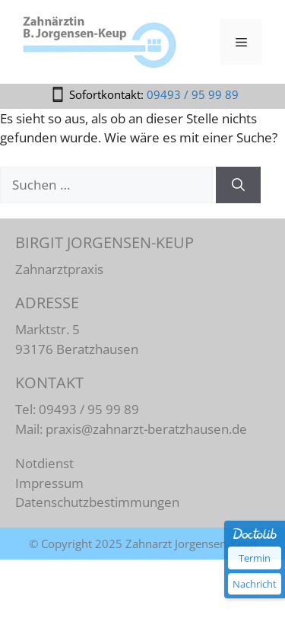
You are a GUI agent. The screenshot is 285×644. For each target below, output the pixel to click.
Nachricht (255, 584)
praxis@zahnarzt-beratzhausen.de (146, 429)
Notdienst (44, 463)
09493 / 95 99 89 (193, 94)
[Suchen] (238, 185)
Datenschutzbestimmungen (97, 502)
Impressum (49, 483)
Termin (255, 558)
